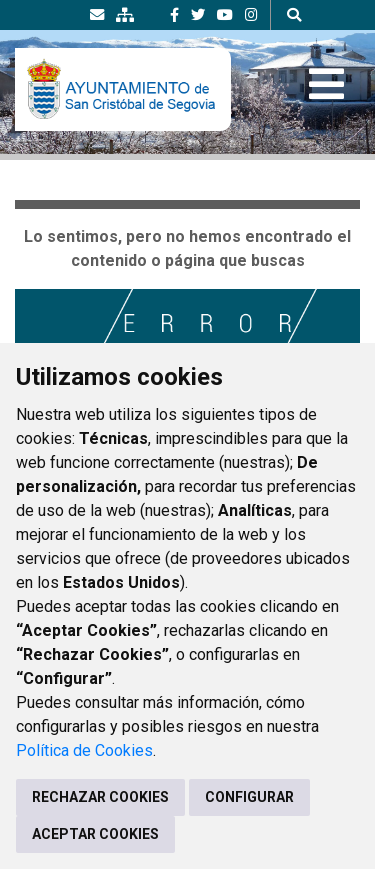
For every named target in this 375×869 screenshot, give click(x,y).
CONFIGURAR (249, 797)
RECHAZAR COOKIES (100, 797)
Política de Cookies (84, 750)
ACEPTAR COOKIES (95, 834)
